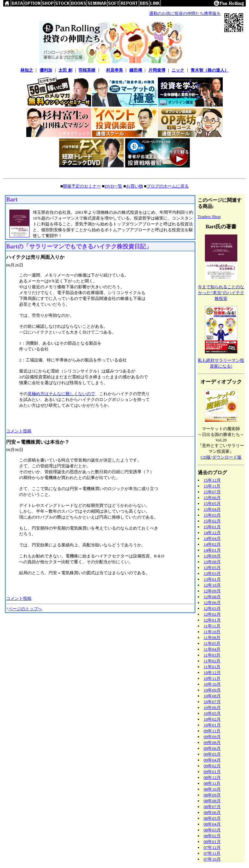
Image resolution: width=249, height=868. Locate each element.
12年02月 (212, 614)
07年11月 (212, 853)
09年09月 (212, 737)
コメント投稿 (19, 431)
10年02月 (212, 719)
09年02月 (212, 766)
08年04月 (212, 824)
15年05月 (212, 503)
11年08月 (212, 638)
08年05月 (212, 818)
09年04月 (212, 760)
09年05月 (212, 754)
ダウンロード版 (227, 457)
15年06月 (212, 498)
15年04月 (212, 509)
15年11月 (212, 486)
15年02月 (212, 521)
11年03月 (212, 655)
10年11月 (212, 678)
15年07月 (212, 492)
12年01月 (212, 620)
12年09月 (212, 591)
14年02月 (212, 544)
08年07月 (212, 807)
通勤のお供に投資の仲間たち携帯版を (185, 13)
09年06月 (212, 748)
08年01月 (212, 842)
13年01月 (212, 579)
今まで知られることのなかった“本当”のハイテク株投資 (221, 293)
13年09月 (212, 556)
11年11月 (212, 626)
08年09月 (212, 795)
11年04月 (212, 649)
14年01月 (212, 550)
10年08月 (212, 696)
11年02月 (212, 661)
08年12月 (212, 777)
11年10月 (212, 632)
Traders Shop (209, 217)
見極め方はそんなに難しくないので (61, 394)
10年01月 (212, 725)
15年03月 (212, 515)
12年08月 (212, 597)
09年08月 (212, 742)
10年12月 (212, 673)
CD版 (206, 457)
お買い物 (135, 186)
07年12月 (212, 847)
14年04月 (212, 538)
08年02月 (212, 836)
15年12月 (212, 480)
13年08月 (212, 562)
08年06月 (212, 812)
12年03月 (212, 608)
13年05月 (212, 568)
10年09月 (212, 690)
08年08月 (212, 801)
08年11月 (212, 783)
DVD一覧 (113, 186)
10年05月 (212, 713)
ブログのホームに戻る (168, 186)
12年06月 (212, 603)
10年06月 (212, 708)
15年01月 (212, 527)
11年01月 (212, 667)
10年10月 (212, 684)
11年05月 (212, 643)
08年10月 (212, 789)
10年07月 (212, 702)
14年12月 (212, 533)
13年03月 (212, 573)
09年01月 (212, 772)
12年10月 (212, 585)
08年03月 (212, 830)
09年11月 (212, 731)
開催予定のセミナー (82, 186)
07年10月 (212, 859)
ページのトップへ (25, 609)
